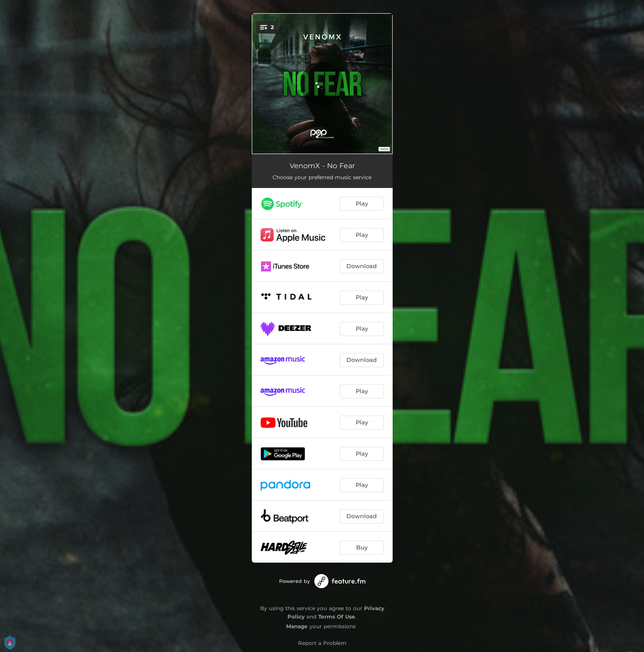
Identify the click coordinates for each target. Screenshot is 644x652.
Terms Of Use (337, 617)
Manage (297, 626)
